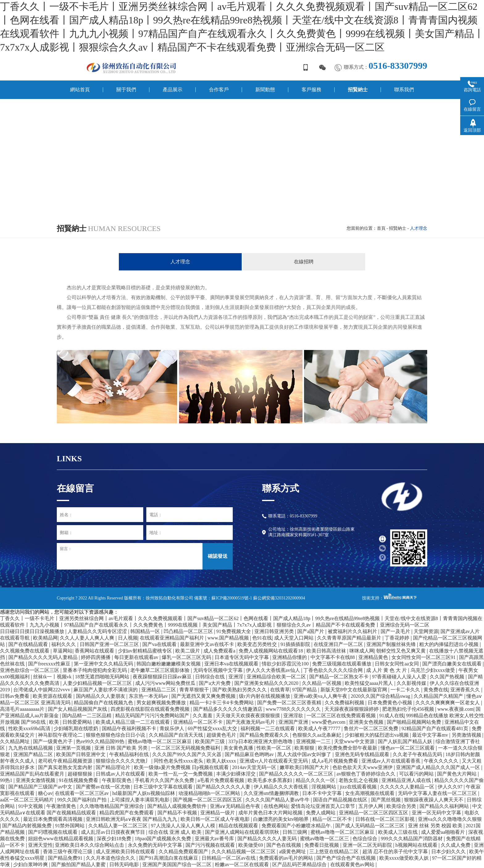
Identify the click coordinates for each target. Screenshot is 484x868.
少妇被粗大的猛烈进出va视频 (377, 735)
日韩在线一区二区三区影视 (386, 819)
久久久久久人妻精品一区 (408, 787)
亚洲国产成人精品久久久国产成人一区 (439, 767)
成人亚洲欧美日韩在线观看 (126, 852)
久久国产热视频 (448, 677)
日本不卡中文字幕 (323, 793)
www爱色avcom (329, 722)
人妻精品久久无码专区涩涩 (98, 631)
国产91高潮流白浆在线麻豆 (169, 858)
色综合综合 (365, 839)
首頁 (381, 228)
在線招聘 (304, 262)
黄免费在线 (436, 690)
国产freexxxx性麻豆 (50, 664)
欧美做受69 (251, 845)
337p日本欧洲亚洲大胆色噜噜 (261, 741)
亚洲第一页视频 (74, 748)
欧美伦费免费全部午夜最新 (348, 748)
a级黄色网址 (293, 852)
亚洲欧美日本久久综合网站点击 (90, 845)
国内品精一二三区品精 (87, 716)
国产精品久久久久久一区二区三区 (297, 774)
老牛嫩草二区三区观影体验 (161, 670)
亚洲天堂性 (40, 845)
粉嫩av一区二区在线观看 (242, 864)
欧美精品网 (45, 638)
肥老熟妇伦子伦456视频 (409, 709)
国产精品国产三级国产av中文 (41, 787)
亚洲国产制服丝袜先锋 (392, 644)
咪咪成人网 (362, 651)
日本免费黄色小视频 (390, 703)
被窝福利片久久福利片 (353, 631)
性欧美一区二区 (274, 748)
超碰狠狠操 (81, 774)
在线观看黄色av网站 (353, 864)
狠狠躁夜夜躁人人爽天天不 (434, 800)
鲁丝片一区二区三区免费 (372, 728)
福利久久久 (64, 644)
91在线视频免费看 (79, 780)
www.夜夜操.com (455, 709)
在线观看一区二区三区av (83, 793)
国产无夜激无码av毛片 (251, 722)
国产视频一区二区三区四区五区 (208, 800)
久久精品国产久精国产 (439, 696)
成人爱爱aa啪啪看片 (444, 832)
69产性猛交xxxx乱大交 (213, 728)
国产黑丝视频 (386, 800)
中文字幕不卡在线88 (333, 657)
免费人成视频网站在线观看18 (271, 651)
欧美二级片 (188, 651)
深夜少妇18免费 (115, 839)
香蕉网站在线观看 (95, 651)
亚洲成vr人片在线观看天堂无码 (274, 761)
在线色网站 (276, 806)
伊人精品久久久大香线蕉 (282, 787)
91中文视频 (31, 806)
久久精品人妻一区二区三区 (119, 826)
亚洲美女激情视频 (36, 780)
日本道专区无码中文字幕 (242, 657)
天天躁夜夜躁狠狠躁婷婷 (352, 709)
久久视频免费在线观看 (25, 651)
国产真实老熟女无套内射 (66, 767)
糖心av (45, 793)
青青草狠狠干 (195, 690)
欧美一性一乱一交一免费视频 (181, 774)
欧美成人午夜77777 (320, 728)
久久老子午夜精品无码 (418, 754)
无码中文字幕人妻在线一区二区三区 (438, 793)
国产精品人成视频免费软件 (177, 806)
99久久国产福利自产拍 (82, 800)
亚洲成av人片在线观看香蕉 (392, 761)
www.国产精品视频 (229, 638)
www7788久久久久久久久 (294, 709)
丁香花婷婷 (398, 638)
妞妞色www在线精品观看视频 (61, 839)
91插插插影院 (296, 644)
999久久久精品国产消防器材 (412, 839)
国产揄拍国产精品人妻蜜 (79, 864)
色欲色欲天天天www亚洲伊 (363, 767)
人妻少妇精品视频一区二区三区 (98, 683)
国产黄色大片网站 (457, 774)
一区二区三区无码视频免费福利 (186, 748)
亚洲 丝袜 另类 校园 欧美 (436, 826)
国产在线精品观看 (29, 644)
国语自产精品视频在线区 (341, 800)
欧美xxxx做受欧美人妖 (405, 858)
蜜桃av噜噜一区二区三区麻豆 (160, 741)
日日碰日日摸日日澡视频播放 (33, 631)
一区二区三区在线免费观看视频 (342, 716)
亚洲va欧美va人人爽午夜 (321, 696)
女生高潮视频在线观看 (370, 793)
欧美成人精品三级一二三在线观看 (133, 722)
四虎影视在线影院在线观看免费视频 (151, 709)
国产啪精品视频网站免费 (415, 722)
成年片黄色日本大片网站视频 (271, 813)
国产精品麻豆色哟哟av (250, 754)
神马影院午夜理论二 (61, 735)
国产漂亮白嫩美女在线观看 (453, 664)
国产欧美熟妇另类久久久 (240, 690)
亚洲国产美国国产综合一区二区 (177, 864)
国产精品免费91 (66, 858)
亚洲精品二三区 (159, 690)
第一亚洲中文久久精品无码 (104, 664)
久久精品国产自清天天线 (177, 735)
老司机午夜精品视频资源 (66, 761)
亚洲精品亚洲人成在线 (407, 780)
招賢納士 (398, 228)
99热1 (7, 780)
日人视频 (128, 638)
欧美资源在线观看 (53, 696)
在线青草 (280, 690)
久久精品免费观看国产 (184, 852)
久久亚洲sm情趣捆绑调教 (272, 793)
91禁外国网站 (70, 826)
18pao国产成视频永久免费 (163, 839)
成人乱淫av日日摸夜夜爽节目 (113, 832)
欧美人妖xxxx (222, 761)
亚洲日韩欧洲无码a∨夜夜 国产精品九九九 (132, 819)
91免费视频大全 (234, 631)
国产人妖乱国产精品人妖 (406, 741)
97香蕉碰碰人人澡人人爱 (400, 677)
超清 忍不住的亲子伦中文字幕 (396, 852)
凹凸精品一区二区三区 (189, 631)
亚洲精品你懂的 (290, 657)
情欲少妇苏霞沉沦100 (286, 664)
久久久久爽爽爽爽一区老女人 (448, 703)
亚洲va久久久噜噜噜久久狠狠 (450, 819)
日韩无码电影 (125, 864)
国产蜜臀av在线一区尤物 (104, 787)
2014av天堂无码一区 (255, 767)
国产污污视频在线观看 (211, 845)
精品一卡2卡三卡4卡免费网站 (222, 703)
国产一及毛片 (396, 631)
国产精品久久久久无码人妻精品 (44, 657)
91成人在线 (392, 716)
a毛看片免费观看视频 (221, 780)
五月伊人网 (371, 806)
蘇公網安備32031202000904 (279, 598)
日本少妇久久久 (449, 852)
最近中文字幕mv (431, 735)
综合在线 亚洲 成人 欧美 (176, 832)
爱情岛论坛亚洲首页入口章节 (323, 806)
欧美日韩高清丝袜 (327, 651)
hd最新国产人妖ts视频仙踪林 (144, 793)
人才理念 (180, 262)
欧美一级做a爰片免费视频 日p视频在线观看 (182, 767)
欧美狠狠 (305, 748)
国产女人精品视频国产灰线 (78, 709)
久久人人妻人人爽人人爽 (88, 638)
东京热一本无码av (149, 696)
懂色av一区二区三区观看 (408, 748)
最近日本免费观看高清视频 (53, 819)
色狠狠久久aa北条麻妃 (317, 735)
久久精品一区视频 (322, 683)
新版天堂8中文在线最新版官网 (354, 690)
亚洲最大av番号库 (215, 839)
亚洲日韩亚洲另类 (275, 631)
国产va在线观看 (160, 644)
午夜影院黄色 (117, 780)
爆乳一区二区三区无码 (187, 657)
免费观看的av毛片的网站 (287, 858)
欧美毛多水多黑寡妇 (270, 780)
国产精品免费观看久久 (265, 735)
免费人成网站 (321, 813)
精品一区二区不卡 (333, 819)
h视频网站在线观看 (417, 845)
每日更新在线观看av (137, 657)
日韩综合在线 (211, 677)
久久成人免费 (456, 845)
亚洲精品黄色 (374, 657)
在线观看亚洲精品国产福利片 (173, 638)
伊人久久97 (451, 787)
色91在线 (262, 638)
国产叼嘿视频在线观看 (53, 832)
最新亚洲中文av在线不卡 (208, 644)
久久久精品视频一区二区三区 (244, 852)
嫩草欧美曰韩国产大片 (305, 767)
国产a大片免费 (215, 683)
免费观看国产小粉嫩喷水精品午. (297, 826)
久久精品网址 (15, 741)
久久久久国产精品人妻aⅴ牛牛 (278, 800)
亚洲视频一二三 (314, 741)
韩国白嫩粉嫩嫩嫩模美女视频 (169, 664)
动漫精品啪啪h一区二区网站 (210, 793)
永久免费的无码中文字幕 (156, 845)
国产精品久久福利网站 (445, 806)
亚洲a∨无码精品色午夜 (236, 806)
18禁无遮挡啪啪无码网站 (103, 677)
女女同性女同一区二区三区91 (424, 657)
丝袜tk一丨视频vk (53, 677)
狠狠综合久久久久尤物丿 (123, 761)
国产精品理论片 (114, 767)
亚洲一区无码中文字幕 (437, 813)
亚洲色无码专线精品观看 (363, 754)
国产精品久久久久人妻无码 (268, 839)
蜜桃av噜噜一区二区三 (325, 839)
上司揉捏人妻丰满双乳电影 (140, 800)
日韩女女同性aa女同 (397, 664)
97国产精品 (305, 690)
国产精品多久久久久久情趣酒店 (228, 709)
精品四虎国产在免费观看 (127, 813)
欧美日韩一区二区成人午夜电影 (216, 819)
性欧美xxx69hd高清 (30, 728)
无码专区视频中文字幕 (219, 670)
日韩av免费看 (15, 696)
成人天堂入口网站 (294, 638)
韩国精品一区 (146, 631)
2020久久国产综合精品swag (381, 696)
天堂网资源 (426, 631)
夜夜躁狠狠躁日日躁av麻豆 (163, 677)
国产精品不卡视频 (178, 813)
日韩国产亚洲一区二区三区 (110, 644)
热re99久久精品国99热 (101, 741)
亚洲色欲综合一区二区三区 (30, 670)
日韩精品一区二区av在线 (229, 858)
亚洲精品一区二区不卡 (198, 722)
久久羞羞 (203, 716)
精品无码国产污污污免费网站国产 (153, 716)
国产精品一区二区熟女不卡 (340, 677)
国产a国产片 (311, 631)
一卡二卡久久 (406, 690)
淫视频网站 (324, 787)
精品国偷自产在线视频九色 (104, 703)
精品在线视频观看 (239, 826)
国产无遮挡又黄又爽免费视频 (204, 696)
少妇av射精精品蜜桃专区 (146, 651)
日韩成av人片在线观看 (121, 774)
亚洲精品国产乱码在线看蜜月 (33, 774)
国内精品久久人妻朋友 (101, 696)
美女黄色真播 (239, 748)
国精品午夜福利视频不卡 (130, 728)
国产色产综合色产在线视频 (347, 858)
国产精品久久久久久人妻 (224, 787)
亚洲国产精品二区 (34, 754)
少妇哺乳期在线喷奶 (77, 728)
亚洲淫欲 (294, 716)
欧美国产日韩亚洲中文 (81, 754)
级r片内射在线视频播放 (265, 696)
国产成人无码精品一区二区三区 (370, 826)
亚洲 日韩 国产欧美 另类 (122, 748)
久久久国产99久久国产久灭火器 (187, 754)
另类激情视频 (467, 735)
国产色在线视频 (284, 845)
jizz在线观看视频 (359, 787)
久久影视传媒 (412, 683)
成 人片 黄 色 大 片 (387, 670)
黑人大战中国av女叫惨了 (305, 754)
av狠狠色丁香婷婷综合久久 (367, 774)
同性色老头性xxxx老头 (179, 761)
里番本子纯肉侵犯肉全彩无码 (95, 670)
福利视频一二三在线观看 (268, 728)
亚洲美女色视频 (367, 722)
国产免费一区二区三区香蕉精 (290, 703)
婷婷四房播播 (96, 657)
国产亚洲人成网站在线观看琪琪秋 (243, 832)
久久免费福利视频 (345, 703)
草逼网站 (63, 651)
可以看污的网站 (417, 774)
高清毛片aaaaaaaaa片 (23, 709)
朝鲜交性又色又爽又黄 (402, 651)
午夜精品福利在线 (130, 754)
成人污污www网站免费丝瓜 (166, 683)
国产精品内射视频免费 (27, 826)
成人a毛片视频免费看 (335, 761)
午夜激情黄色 (62, 806)
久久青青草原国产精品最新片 (350, 638)
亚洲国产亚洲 (294, 722)
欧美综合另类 (402, 806)
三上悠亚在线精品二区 (335, 852)
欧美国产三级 (211, 741)
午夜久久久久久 (442, 761)
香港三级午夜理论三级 (68, 852)
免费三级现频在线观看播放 (342, 664)
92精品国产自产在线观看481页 (436, 728)
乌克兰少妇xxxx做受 (433, 670)
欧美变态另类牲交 (258, 644)
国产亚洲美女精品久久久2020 (267, 683)
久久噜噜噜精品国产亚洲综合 (112, 806)
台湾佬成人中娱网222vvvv (42, 690)
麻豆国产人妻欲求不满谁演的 (106, 690)
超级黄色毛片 (222, 735)
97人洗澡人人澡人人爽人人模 (184, 826)
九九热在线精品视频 (31, 748)
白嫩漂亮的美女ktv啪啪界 (282, 819)
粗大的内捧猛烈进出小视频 (449, 644)
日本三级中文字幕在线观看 (164, 787)
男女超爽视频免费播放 (162, 703)
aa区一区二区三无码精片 (27, 800)
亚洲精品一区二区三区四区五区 (374, 813)
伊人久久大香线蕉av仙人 (274, 670)
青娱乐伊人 (173, 728)
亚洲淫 (236, 677)
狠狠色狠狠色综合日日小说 (116, 735)
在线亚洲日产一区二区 (339, 644)
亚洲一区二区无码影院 (368, 845)
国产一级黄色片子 (53, 741)
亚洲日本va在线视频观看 (232, 664)
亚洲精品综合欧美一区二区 (277, 677)
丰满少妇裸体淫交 (236, 774)
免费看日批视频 (322, 845)
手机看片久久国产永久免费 (165, 780)
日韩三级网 (295, 832)
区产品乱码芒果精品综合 (300, 864)
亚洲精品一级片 (218, 813)
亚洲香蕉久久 (466, 690)
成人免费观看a (220, 651)
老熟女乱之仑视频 (359, 780)
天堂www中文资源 (355, 741)
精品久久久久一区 (316, 780)
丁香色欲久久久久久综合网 (334, 670)
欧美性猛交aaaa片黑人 (369, 683)
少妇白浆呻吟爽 (31, 864)
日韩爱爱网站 (78, 722)
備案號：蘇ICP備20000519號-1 (223, 598)
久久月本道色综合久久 (111, 858)
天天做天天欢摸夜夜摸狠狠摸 (248, 716)
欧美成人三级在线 (398, 832)
